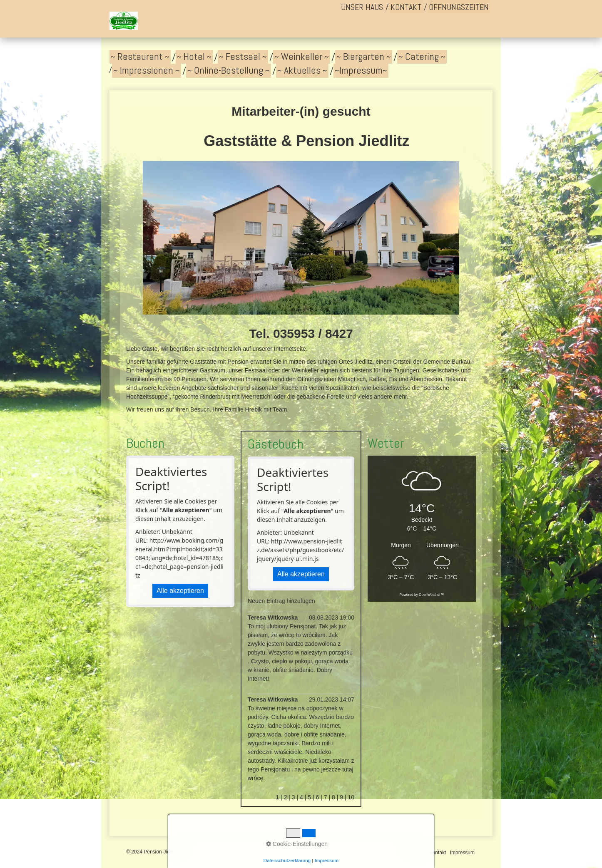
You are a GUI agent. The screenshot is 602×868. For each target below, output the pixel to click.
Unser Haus (362, 7)
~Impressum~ (361, 70)
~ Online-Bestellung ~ (229, 70)
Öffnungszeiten (459, 7)
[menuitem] (362, 7)
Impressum (462, 853)
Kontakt (406, 7)
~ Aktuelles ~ (302, 70)
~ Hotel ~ (194, 57)
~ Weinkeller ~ (302, 57)
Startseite (415, 853)
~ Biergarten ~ (364, 57)
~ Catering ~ (422, 57)
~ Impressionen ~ (147, 70)
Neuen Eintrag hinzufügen (281, 601)
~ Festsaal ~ (243, 57)
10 (351, 797)
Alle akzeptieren (180, 591)
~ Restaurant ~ (140, 57)
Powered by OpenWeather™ (422, 595)
